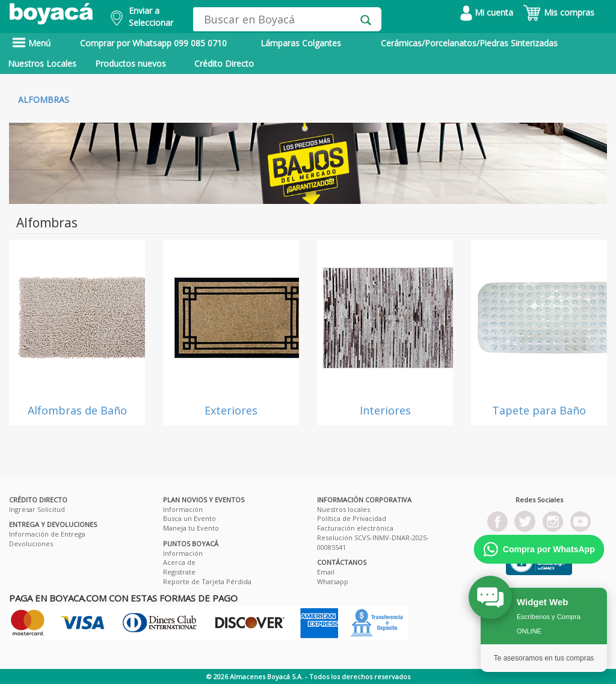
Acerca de (179, 562)
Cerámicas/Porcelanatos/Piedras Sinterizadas (469, 43)
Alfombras (44, 100)
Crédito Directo (224, 63)
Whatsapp (333, 581)
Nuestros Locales (42, 63)
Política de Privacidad (352, 518)
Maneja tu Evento (191, 528)
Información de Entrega (47, 534)
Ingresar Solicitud (37, 509)
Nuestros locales (343, 509)
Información (183, 509)
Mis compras (559, 12)
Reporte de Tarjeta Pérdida (207, 581)
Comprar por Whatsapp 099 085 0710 (153, 43)
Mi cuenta (487, 12)
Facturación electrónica (355, 528)
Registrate (179, 572)
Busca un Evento (189, 518)
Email (326, 572)
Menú (31, 43)
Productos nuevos (131, 63)
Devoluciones (31, 544)
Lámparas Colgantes (301, 43)
